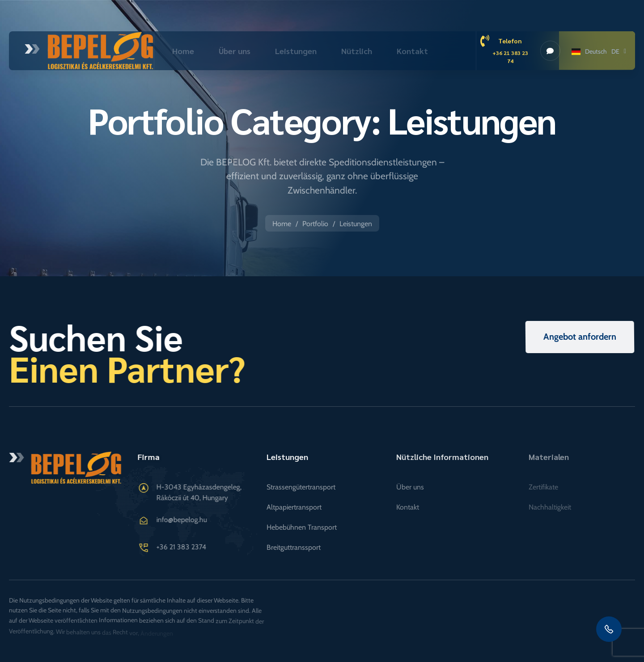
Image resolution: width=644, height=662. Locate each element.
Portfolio (315, 224)
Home (183, 51)
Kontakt (412, 51)
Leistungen (296, 51)
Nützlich (357, 51)
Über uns (235, 51)
